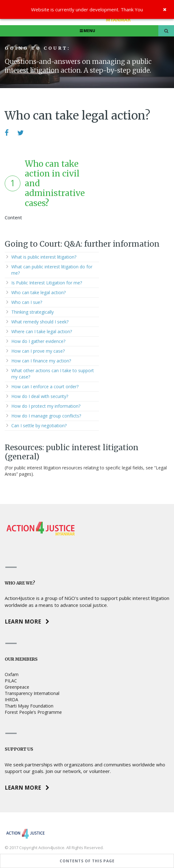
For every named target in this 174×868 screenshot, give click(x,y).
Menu (87, 31)
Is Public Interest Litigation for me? (47, 283)
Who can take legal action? (38, 292)
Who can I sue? (27, 302)
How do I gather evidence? (38, 341)
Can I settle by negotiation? (39, 426)
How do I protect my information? (46, 406)
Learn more (27, 622)
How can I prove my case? (38, 351)
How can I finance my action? (41, 361)
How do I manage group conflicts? (46, 416)
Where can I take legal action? (42, 331)
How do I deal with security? (40, 396)
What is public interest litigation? (44, 257)
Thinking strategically (33, 312)
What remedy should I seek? (40, 322)
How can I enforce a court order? (45, 386)
